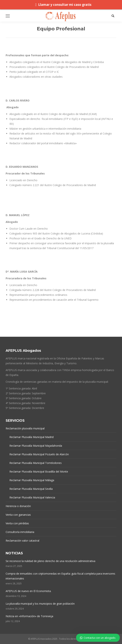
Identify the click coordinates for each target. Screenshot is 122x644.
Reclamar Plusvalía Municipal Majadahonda (36, 446)
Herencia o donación (18, 506)
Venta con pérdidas (17, 523)
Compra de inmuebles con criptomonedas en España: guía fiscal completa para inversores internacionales (60, 576)
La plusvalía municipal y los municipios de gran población (40, 604)
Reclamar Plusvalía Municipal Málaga (32, 480)
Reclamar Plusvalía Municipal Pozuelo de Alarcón (39, 454)
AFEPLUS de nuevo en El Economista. (28, 591)
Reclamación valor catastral (22, 541)
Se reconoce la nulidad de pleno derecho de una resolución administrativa (50, 561)
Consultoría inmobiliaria (20, 532)
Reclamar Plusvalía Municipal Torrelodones (36, 463)
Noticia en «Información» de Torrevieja (29, 616)
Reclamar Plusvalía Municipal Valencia (32, 497)
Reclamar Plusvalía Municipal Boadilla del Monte (39, 472)
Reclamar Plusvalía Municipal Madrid (31, 437)
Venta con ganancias (18, 515)
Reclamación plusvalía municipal (25, 428)
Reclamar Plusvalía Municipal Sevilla (31, 489)
